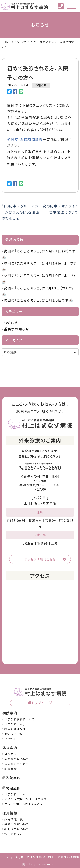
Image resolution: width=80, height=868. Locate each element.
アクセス (10, 739)
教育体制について (17, 824)
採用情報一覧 (14, 819)
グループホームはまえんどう (23, 804)
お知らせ (41, 85)
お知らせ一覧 (14, 734)
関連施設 (13, 788)
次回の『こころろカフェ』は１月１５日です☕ (39, 300)
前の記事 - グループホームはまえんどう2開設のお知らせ (20, 212)
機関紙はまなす (15, 729)
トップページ (42, 703)
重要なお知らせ (16, 329)
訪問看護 (11, 769)
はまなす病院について (20, 719)
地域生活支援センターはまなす (26, 799)
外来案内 (11, 754)
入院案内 (13, 778)
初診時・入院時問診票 (25, 139)
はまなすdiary (15, 724)
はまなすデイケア (16, 764)
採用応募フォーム (16, 834)
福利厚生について (17, 829)
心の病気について (17, 759)
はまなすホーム (15, 794)
